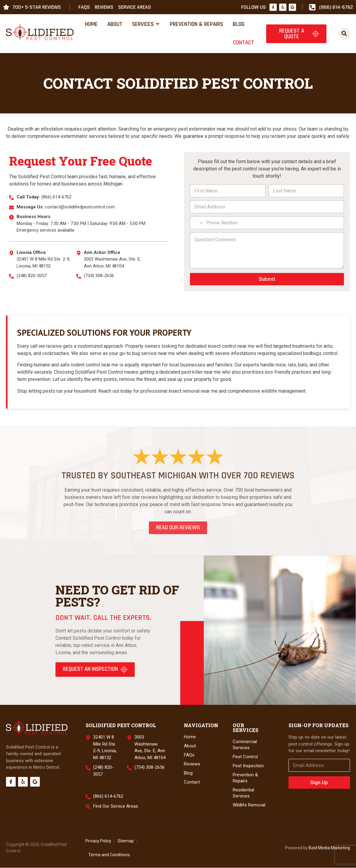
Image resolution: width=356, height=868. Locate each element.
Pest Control (245, 757)
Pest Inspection (248, 766)
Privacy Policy (98, 841)
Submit (267, 279)
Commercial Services (245, 745)
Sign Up (319, 782)
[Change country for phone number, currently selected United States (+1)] (197, 223)
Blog (188, 773)
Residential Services (243, 793)
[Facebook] (273, 7)
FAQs (84, 7)
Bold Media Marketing (329, 848)
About (190, 746)
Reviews (104, 7)
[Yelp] (283, 7)
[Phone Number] (267, 223)
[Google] (292, 7)
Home (190, 737)
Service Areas (135, 7)
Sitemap (126, 841)
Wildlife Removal (249, 805)
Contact (192, 782)
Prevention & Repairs (245, 778)
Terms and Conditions (109, 855)
